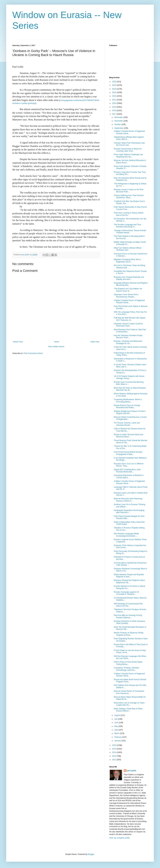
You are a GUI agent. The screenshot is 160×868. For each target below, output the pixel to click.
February (118, 737)
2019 (114, 107)
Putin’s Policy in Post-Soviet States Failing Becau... (128, 663)
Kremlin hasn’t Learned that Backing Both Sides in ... (129, 383)
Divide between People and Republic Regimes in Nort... (129, 576)
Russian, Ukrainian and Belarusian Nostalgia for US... (128, 342)
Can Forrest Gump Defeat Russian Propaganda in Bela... (128, 453)
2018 (114, 111)
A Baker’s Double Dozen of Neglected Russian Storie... (129, 132)
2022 (114, 96)
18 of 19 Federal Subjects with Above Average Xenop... (129, 377)
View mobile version (56, 347)
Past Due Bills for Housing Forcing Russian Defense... (128, 616)
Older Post (95, 342)
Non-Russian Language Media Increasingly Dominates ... (126, 535)
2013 (114, 756)
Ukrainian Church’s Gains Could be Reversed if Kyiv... (128, 325)
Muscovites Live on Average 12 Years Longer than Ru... (129, 704)
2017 (114, 114)
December (119, 117)
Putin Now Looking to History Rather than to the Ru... (129, 214)
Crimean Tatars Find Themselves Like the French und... (129, 144)
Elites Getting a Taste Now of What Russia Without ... (128, 710)
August (117, 715)
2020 (114, 103)
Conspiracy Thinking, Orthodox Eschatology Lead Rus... (127, 669)
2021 (114, 100)
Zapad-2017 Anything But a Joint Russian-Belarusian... (127, 471)
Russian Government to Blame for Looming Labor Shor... (128, 150)
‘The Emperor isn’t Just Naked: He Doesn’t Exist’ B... (128, 290)
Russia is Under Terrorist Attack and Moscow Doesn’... (129, 436)
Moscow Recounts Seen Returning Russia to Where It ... (128, 500)
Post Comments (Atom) (33, 353)
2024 (114, 89)
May (116, 726)
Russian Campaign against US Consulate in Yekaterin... (126, 593)
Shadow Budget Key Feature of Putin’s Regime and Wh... (130, 412)
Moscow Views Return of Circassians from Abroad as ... (129, 692)
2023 (114, 92)
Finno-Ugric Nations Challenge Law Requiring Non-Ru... (128, 156)
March (117, 733)
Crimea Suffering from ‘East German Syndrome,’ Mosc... (129, 197)
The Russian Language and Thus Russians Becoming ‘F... (127, 226)
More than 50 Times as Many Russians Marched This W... (130, 389)
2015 (114, 749)
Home (57, 342)
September (119, 128)
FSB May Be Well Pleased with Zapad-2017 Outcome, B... (130, 319)
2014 (114, 752)
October (118, 124)
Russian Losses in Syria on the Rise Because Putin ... (129, 191)
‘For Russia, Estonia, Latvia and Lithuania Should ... (127, 424)
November (119, 121)
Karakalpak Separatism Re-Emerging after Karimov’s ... (129, 511)
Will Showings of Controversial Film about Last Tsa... (128, 605)
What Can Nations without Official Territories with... (128, 249)
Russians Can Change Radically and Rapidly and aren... (129, 278)
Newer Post (18, 342)
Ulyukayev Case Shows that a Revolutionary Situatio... (126, 296)
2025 (114, 85)
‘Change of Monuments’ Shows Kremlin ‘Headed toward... (130, 232)
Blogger (91, 854)
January (118, 741)
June (117, 723)
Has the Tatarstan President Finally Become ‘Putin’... (128, 337)
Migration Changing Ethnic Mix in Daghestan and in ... (127, 261)
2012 (114, 760)
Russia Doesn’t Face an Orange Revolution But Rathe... (127, 406)
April (116, 730)
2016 (114, 745)
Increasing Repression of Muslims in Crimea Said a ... (129, 476)
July (116, 719)
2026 (114, 82)
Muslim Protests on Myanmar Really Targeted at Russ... (129, 634)
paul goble (132, 771)
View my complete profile (119, 838)
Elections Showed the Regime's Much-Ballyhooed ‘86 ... (130, 581)
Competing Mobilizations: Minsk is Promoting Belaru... (128, 401)
